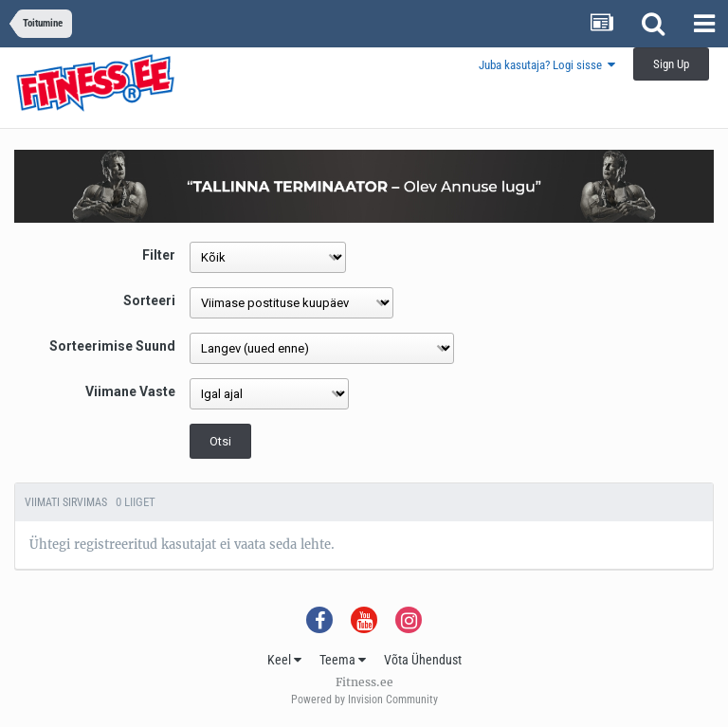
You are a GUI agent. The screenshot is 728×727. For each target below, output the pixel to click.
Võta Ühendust (423, 660)
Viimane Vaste (130, 391)
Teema (343, 660)
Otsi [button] (220, 441)
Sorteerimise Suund (112, 346)
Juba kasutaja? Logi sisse (547, 65)
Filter (159, 255)
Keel (284, 660)
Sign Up (671, 64)
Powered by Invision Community (364, 700)
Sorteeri (149, 300)
